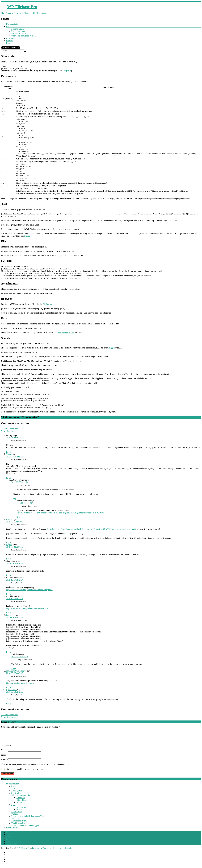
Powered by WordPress (42, 851)
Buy (8, 26)
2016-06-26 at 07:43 (15, 673)
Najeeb (9, 545)
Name (4, 753)
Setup (14, 789)
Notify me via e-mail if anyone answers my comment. (25, 772)
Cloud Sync (21, 810)
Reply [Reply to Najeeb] (9, 559)
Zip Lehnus (11, 615)
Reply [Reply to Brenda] (9, 542)
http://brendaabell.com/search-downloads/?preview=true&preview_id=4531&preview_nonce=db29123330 (92, 529)
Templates (67, 71)
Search (27, 236)
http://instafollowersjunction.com (20, 683)
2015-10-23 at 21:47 (15, 617)
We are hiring (12, 847)
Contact (9, 837)
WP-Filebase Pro (24, 851)
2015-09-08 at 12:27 (25, 503)
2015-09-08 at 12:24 (20, 482)
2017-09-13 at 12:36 (15, 692)
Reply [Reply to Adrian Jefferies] (14, 498)
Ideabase (10, 840)
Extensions (11, 38)
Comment (6, 749)
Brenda (9, 519)
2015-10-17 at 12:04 (15, 580)
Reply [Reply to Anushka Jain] (9, 613)
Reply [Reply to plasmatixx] (9, 575)
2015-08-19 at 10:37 (15, 563)
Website (4, 763)
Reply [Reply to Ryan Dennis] (9, 704)
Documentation (13, 24)
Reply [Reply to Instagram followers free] (9, 687)
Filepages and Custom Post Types (25, 828)
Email (4, 758)
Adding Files (17, 794)
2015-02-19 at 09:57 (15, 456)
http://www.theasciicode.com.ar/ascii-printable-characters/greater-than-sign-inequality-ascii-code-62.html (60, 513)
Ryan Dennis (11, 690)
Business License (18, 33)
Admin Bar (21, 805)
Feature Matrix (12, 831)
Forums (9, 842)
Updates (10, 41)
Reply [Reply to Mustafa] (9, 452)
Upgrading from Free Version (24, 36)
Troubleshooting (18, 826)
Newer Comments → (10, 431)
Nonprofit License (14, 844)
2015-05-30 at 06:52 (15, 547)
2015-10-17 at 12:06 (15, 599)
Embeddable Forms (66, 332)
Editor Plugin (22, 803)
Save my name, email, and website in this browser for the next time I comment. (37, 768)
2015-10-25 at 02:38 (20, 657)
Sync (13, 808)
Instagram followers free (16, 671)
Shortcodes (16, 796)
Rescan (19, 812)
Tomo (8, 454)
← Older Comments (9, 429)
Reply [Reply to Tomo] (9, 478)
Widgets (15, 817)
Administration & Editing (22, 798)
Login (9, 835)
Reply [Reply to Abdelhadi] (14, 669)
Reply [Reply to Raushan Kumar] (9, 594)
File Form (21, 801)
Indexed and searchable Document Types (28, 819)
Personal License (18, 29)
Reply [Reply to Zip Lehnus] (9, 652)
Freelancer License (19, 31)
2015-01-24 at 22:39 (15, 438)
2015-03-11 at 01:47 (15, 522)
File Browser (48, 304)
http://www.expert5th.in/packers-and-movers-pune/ (27, 608)
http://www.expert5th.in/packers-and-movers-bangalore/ (29, 590)
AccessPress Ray (66, 851)
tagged (112, 348)
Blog (8, 43)
